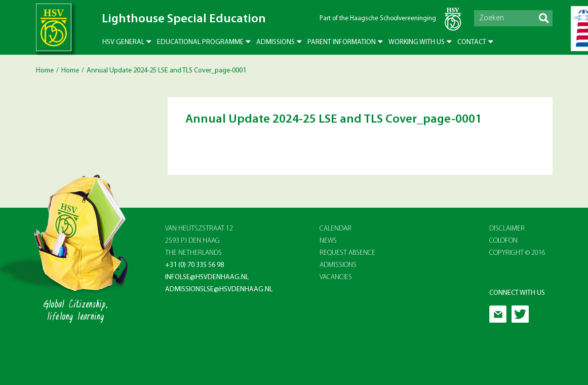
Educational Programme (200, 42)
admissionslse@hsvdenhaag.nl (219, 290)
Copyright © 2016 (517, 253)
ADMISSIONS (338, 265)
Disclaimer (507, 229)
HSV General (123, 42)
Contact (472, 42)
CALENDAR (336, 229)
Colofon (503, 241)
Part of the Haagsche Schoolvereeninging (378, 18)
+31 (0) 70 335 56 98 (194, 265)
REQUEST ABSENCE (347, 253)
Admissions (276, 42)
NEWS (328, 241)
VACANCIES (336, 277)
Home (45, 71)
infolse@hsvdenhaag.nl (207, 277)
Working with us (417, 42)
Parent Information (342, 42)
